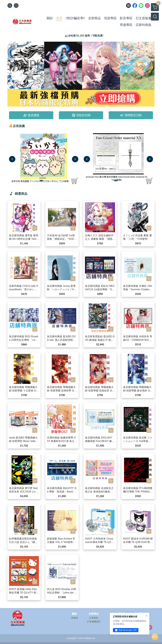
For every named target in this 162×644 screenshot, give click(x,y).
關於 (75, 614)
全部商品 (94, 614)
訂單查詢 (94, 618)
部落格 (75, 618)
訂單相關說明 (94, 622)
